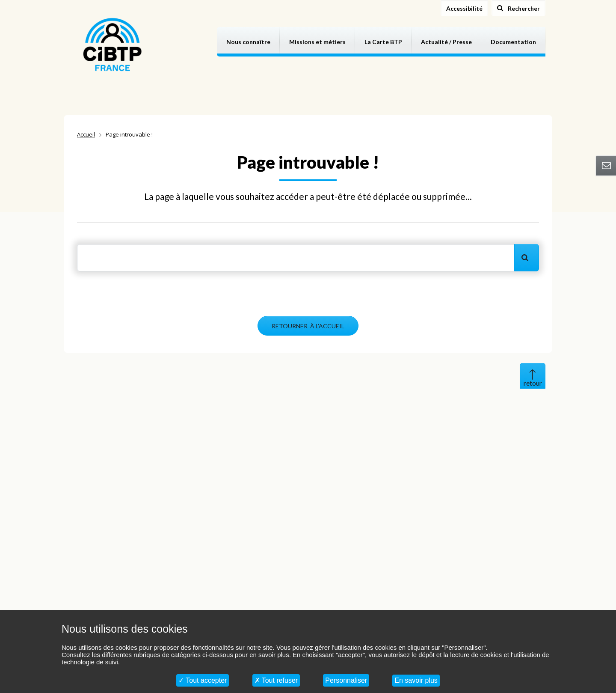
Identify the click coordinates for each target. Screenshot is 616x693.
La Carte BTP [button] (383, 42)
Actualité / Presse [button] (446, 42)
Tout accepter (203, 680)
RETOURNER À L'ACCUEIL (308, 326)
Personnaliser (346, 680)
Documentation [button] (513, 42)
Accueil (86, 134)
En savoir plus (416, 680)
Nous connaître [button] (248, 42)
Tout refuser (276, 680)
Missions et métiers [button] (317, 42)
